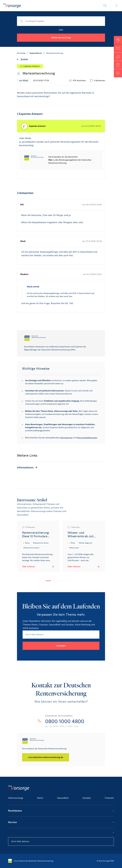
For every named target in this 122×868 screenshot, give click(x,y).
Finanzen (109, 798)
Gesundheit (63, 798)
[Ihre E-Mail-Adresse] (61, 635)
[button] (118, 40)
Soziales (87, 798)
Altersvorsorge (16, 798)
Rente (40, 798)
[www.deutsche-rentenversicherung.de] (46, 757)
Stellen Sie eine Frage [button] (61, 38)
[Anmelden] (61, 646)
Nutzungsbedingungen (87, 438)
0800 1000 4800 (65, 721)
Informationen (66, 438)
